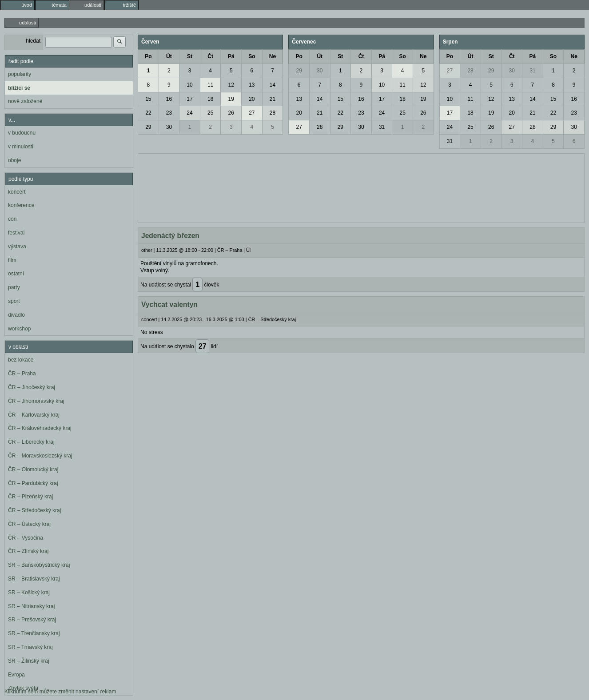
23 (169, 113)
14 (273, 85)
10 (189, 85)
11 (210, 85)
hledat (33, 41)
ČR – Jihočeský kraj (32, 387)
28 (273, 113)
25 (210, 113)
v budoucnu (22, 133)
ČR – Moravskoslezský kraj (40, 456)
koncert (17, 192)
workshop (19, 329)
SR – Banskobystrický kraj (39, 565)
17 (189, 99)
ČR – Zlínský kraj (28, 551)
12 (231, 85)
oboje (14, 160)
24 (189, 113)
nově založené (25, 101)
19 (231, 99)
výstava (17, 247)
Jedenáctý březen (170, 236)
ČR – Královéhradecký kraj (40, 428)
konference (21, 205)
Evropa (16, 675)
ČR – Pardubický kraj (33, 483)
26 (231, 113)
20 (252, 99)
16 (169, 99)
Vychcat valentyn (169, 304)
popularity (20, 74)
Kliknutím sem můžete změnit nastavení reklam (60, 692)
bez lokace (21, 360)
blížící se (19, 88)
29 (148, 127)
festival (16, 233)
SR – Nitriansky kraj (31, 606)
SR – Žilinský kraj (29, 661)
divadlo (16, 315)
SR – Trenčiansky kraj (34, 633)
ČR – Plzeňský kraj (30, 497)
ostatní (16, 274)
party (14, 287)
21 (273, 99)
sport (14, 301)
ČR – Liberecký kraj (31, 442)
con (12, 219)
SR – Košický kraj (29, 593)
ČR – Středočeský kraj (34, 510)
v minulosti (21, 147)
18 (210, 99)
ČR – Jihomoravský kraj (36, 401)
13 (252, 85)
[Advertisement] (361, 187)
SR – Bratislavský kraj (34, 579)
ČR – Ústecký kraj (29, 524)
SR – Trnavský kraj (30, 647)
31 (382, 127)
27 (252, 113)
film (12, 260)
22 (148, 113)
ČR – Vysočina (26, 538)
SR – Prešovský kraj (32, 620)
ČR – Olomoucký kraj (33, 469)
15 (148, 99)
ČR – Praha (22, 374)
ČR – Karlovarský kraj (34, 415)
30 (169, 127)
